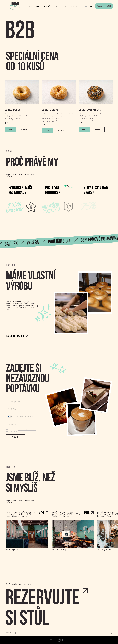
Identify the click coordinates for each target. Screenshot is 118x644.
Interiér (47, 6)
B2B (66, 6)
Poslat (16, 437)
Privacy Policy (106, 633)
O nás (29, 6)
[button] (53, 609)
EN (86, 6)
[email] (21, 409)
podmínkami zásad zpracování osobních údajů (23, 430)
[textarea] (21, 424)
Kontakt (74, 6)
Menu (37, 6)
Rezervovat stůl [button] (104, 6)
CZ (91, 6)
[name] (21, 402)
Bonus (57, 6)
